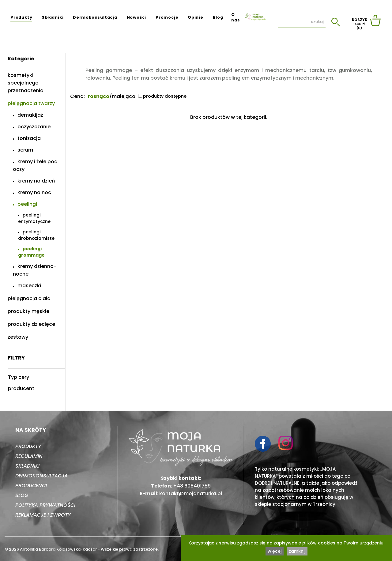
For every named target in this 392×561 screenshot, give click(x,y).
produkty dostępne (162, 96)
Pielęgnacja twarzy (31, 103)
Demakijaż (30, 115)
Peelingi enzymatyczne (34, 218)
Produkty (21, 17)
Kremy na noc (34, 192)
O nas (236, 17)
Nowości (137, 17)
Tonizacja (29, 138)
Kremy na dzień (36, 181)
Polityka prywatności (45, 505)
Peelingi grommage (31, 252)
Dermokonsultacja (95, 17)
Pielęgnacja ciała (29, 298)
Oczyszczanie (34, 127)
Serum (25, 150)
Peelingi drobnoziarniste (36, 235)
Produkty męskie (28, 311)
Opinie (196, 17)
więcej (275, 551)
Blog (218, 17)
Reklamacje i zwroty (43, 515)
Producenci (31, 486)
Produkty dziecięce (31, 324)
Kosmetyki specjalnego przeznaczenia (26, 83)
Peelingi (27, 204)
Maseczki (29, 286)
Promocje (167, 17)
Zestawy (18, 337)
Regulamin (29, 456)
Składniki (53, 17)
